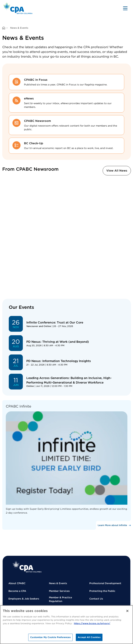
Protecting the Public (102, 591)
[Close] (127, 611)
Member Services (59, 591)
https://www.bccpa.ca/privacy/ (92, 623)
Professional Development (105, 583)
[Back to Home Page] (18, 8)
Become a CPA (17, 591)
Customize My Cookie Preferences (50, 637)
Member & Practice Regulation (60, 599)
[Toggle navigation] (125, 8)
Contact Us (96, 599)
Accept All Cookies (89, 637)
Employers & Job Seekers (24, 599)
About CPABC (17, 583)
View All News (117, 171)
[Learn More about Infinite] (113, 525)
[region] (66, 625)
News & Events (58, 583)
